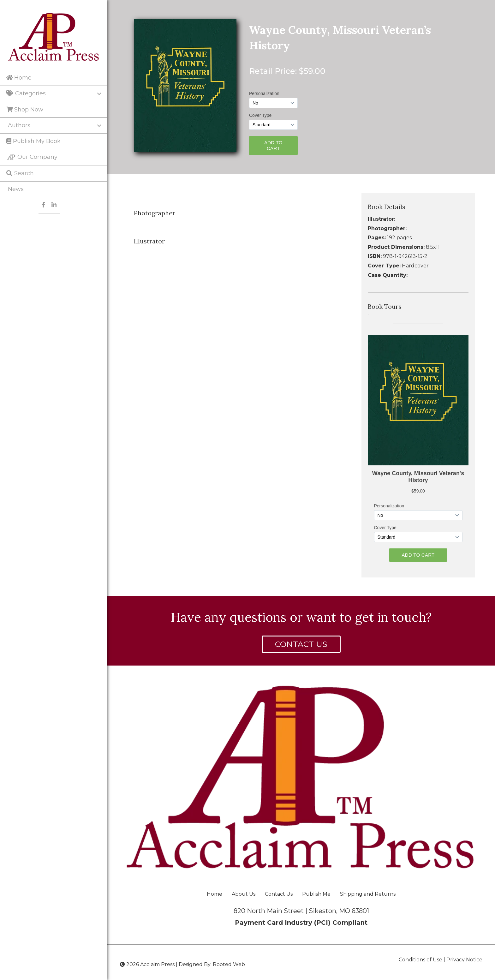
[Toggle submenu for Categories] (99, 94)
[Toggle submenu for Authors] (99, 126)
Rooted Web (229, 964)
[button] (301, 644)
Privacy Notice (464, 960)
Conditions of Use (420, 960)
